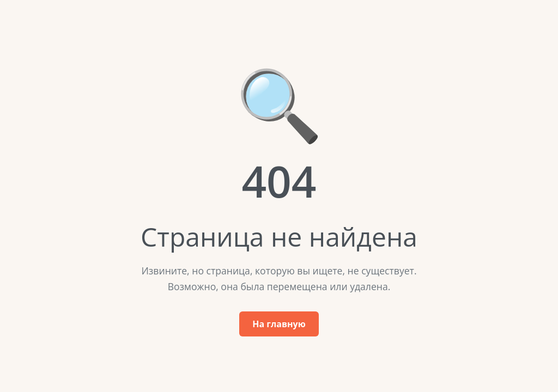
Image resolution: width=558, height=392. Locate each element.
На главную (279, 324)
